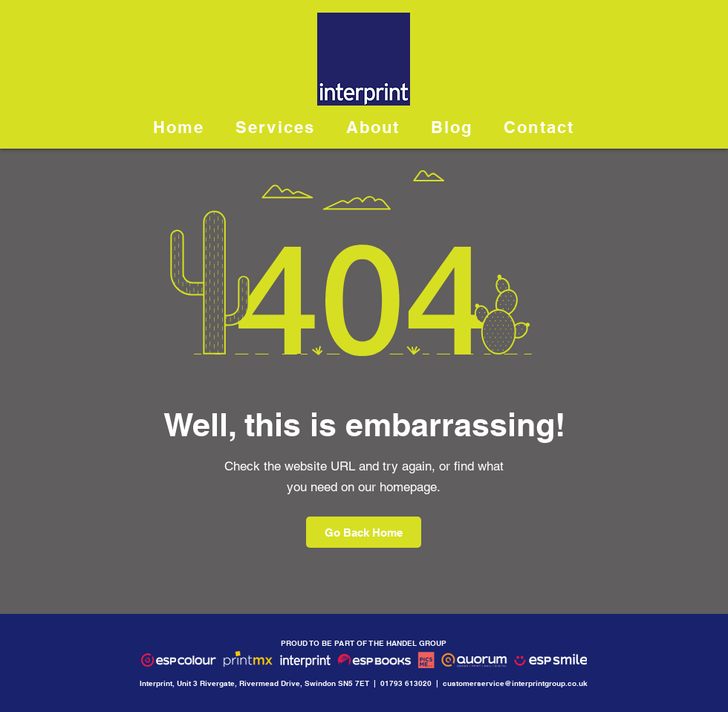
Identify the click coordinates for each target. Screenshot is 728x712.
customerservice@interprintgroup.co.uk (515, 683)
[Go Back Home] (364, 532)
